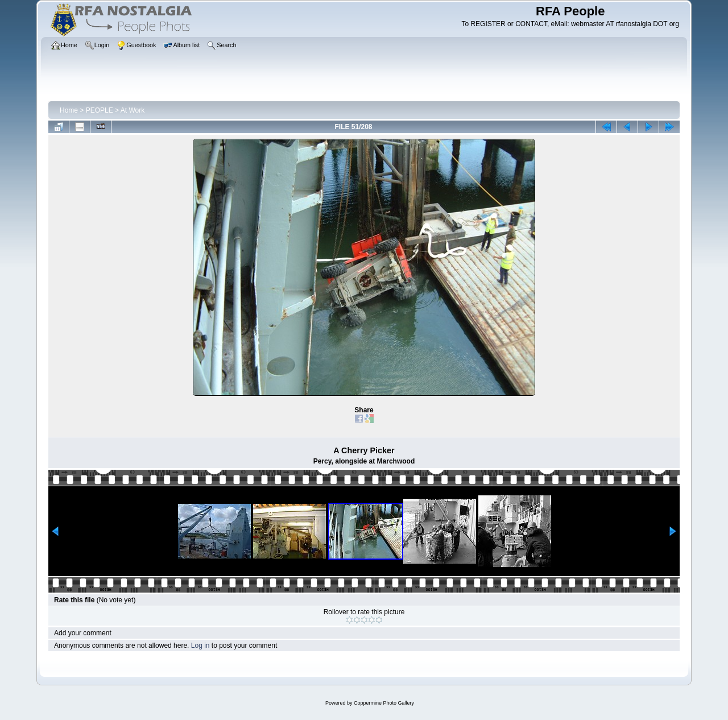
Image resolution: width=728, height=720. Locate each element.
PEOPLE (100, 110)
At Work (133, 110)
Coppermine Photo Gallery (384, 703)
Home (69, 110)
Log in (200, 645)
